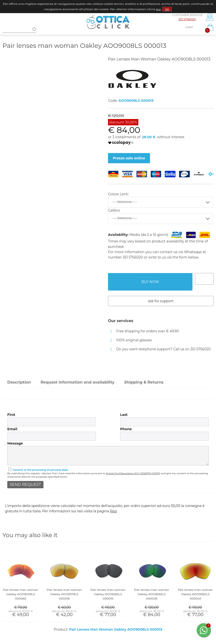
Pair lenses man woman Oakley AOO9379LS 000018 (64, 594)
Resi (113, 511)
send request (25, 485)
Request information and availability (77, 382)
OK (167, 9)
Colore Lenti (118, 194)
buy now (150, 282)
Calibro (114, 210)
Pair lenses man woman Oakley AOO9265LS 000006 (152, 594)
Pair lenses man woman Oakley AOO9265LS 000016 (108, 594)
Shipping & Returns (144, 382)
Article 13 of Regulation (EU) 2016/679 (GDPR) (133, 473)
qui (158, 9)
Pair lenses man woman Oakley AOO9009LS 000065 (21, 594)
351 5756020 (187, 19)
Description (19, 382)
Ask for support (161, 301)
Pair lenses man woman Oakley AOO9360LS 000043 (195, 594)
